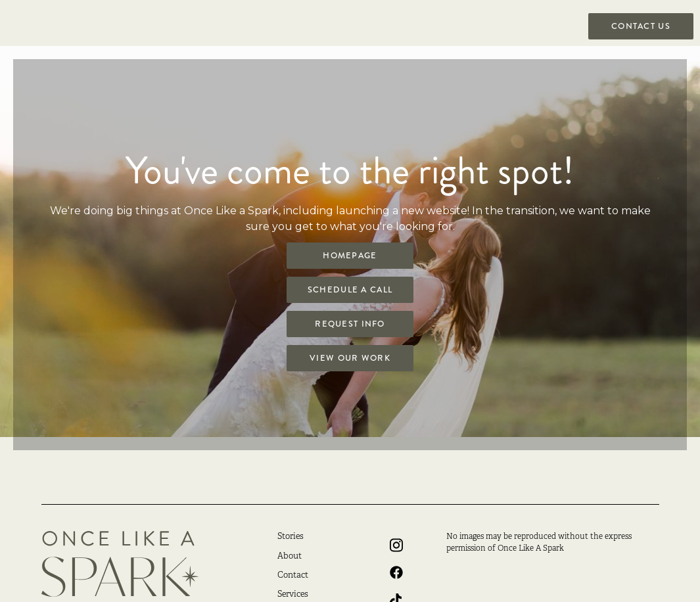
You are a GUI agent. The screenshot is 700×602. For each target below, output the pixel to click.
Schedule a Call (350, 290)
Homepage (350, 256)
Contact (293, 576)
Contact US (641, 26)
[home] (53, 53)
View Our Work (350, 358)
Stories (291, 537)
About (290, 557)
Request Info (350, 324)
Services (293, 595)
